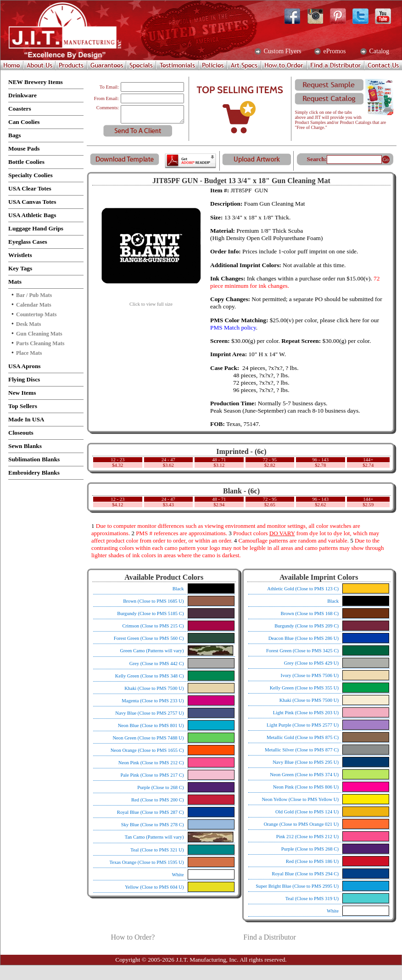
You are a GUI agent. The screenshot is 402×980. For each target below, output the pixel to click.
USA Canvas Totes (32, 202)
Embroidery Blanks (34, 473)
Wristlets (20, 255)
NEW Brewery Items (36, 82)
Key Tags (20, 268)
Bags (14, 135)
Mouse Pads (24, 148)
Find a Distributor (270, 937)
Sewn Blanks (25, 446)
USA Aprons (25, 366)
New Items (22, 393)
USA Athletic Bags (32, 215)
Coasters (20, 109)
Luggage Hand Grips (36, 228)
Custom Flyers (282, 51)
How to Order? (133, 937)
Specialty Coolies (31, 175)
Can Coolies (24, 122)
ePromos (334, 51)
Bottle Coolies (26, 162)
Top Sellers (23, 406)
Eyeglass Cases (28, 242)
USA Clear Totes (30, 188)
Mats (15, 282)
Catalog (378, 51)
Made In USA (26, 419)
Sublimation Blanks (34, 459)
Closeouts (21, 433)
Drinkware (22, 95)
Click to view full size (151, 302)
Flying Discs (24, 379)
